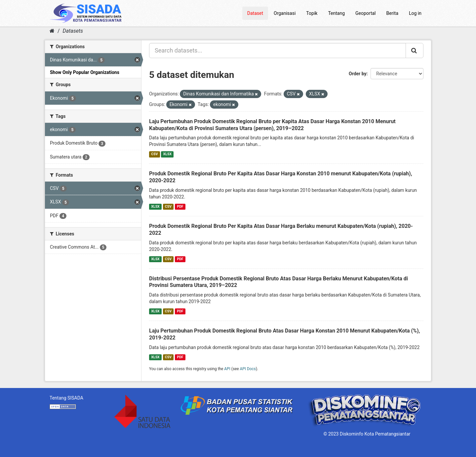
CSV (154, 154)
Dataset (255, 13)
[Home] (52, 31)
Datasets (73, 31)
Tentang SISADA (66, 398)
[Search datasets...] (278, 51)
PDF (180, 207)
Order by (358, 74)
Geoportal (365, 13)
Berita (393, 13)
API (227, 369)
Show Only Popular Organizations (85, 72)
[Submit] (415, 51)
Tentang (336, 13)
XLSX (167, 154)
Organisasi (285, 13)
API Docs (248, 369)
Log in (415, 13)
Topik (312, 13)
